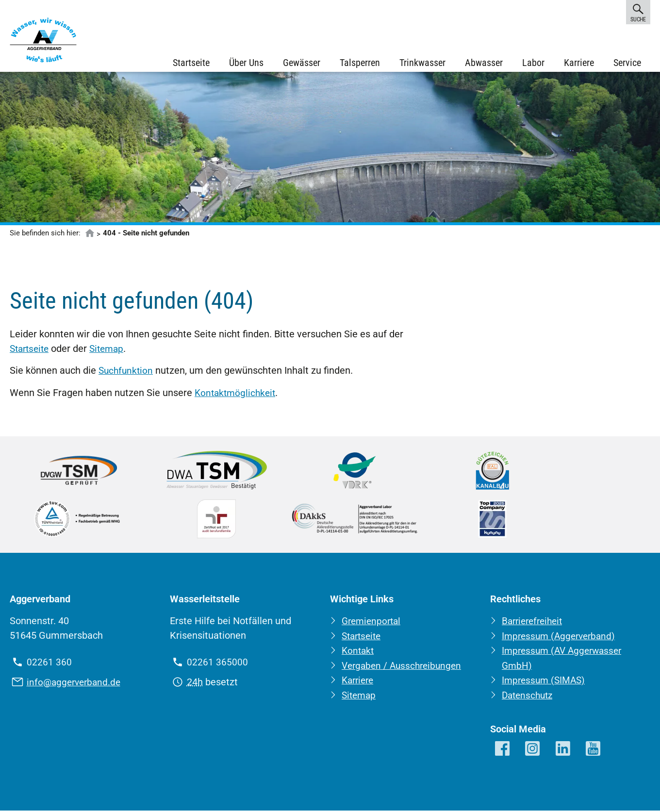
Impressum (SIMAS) (545, 682)
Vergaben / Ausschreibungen (404, 667)
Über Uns (246, 63)
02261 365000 (217, 665)
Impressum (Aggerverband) (561, 638)
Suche (638, 12)
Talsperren (359, 63)
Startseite (191, 63)
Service (627, 63)
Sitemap (111, 352)
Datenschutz (529, 696)
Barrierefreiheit (535, 624)
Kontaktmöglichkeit (237, 396)
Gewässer (301, 63)
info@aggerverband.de (76, 684)
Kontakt (359, 653)
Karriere (578, 63)
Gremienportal (373, 624)
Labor (533, 63)
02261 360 (49, 665)
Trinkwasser (422, 63)
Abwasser (483, 63)
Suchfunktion (127, 374)
